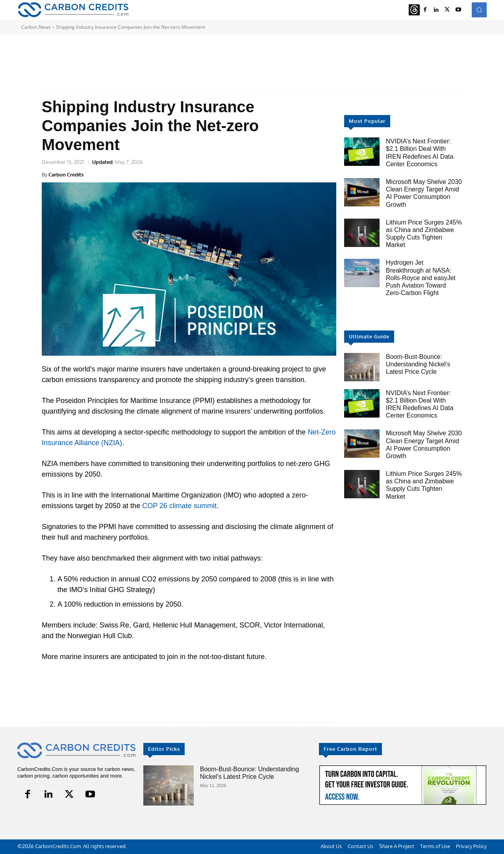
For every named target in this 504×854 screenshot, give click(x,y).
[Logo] (73, 10)
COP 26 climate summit (179, 506)
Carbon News (36, 27)
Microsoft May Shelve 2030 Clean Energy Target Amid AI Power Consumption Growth (424, 193)
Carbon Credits (66, 175)
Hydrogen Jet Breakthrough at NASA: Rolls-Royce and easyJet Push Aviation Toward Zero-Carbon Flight (421, 278)
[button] (479, 10)
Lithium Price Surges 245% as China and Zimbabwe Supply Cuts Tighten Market (424, 485)
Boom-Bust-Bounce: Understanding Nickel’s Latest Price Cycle (418, 364)
